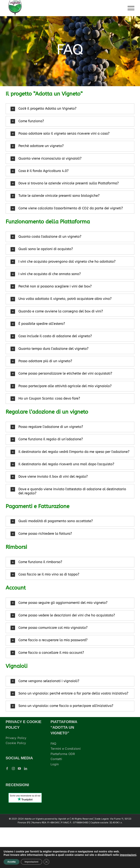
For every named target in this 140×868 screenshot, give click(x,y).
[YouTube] (19, 768)
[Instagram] (13, 768)
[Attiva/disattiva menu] (131, 8)
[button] (70, 109)
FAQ (53, 744)
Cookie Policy (16, 743)
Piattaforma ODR (63, 754)
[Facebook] (7, 768)
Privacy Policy (16, 738)
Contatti (56, 759)
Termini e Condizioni (66, 749)
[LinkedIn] (26, 768)
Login (55, 764)
